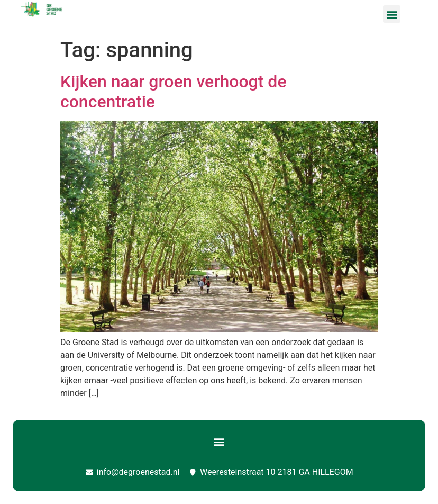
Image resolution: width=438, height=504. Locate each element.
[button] (392, 14)
